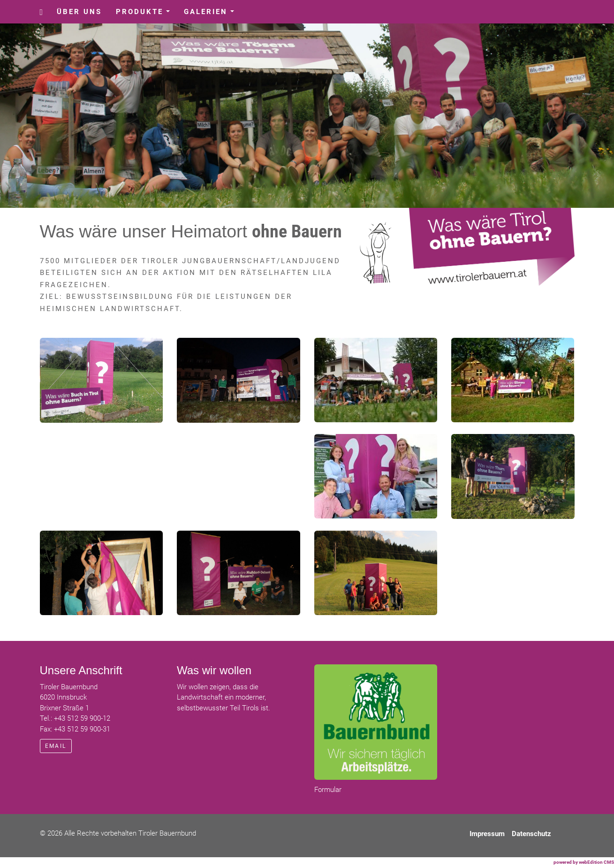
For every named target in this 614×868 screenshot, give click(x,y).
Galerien (212, 14)
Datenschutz (531, 834)
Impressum (487, 834)
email (56, 746)
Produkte (146, 14)
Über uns (79, 12)
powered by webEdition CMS (584, 862)
